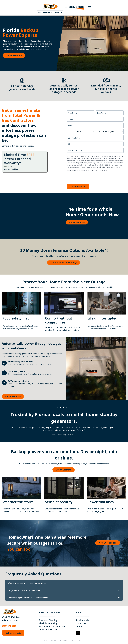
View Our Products (108, 543)
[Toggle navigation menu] (90, 8)
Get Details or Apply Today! (63, 263)
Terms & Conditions (11, 169)
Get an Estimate (14, 55)
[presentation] (84, 177)
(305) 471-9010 (9, 626)
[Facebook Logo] (78, 633)
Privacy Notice (87, 170)
